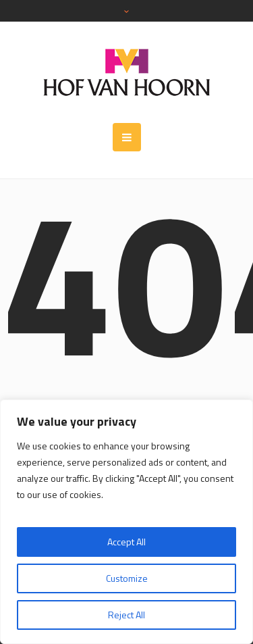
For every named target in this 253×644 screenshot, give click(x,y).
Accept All (126, 542)
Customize (127, 578)
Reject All (126, 615)
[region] (126, 522)
